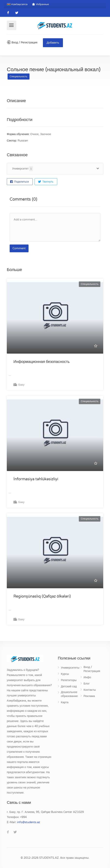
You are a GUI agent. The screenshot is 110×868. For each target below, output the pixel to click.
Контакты (90, 690)
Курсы (65, 674)
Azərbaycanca (17, 4)
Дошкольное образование (69, 694)
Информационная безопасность (41, 362)
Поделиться (19, 182)
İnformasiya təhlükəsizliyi (36, 479)
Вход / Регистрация (22, 42)
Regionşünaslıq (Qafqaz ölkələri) (42, 596)
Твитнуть (46, 182)
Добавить (53, 43)
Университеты (70, 668)
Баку (19, 385)
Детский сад (69, 686)
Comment (19, 248)
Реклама (89, 696)
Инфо (87, 677)
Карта (65, 702)
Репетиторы (69, 680)
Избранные (40, 4)
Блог (87, 684)
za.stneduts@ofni (28, 822)
